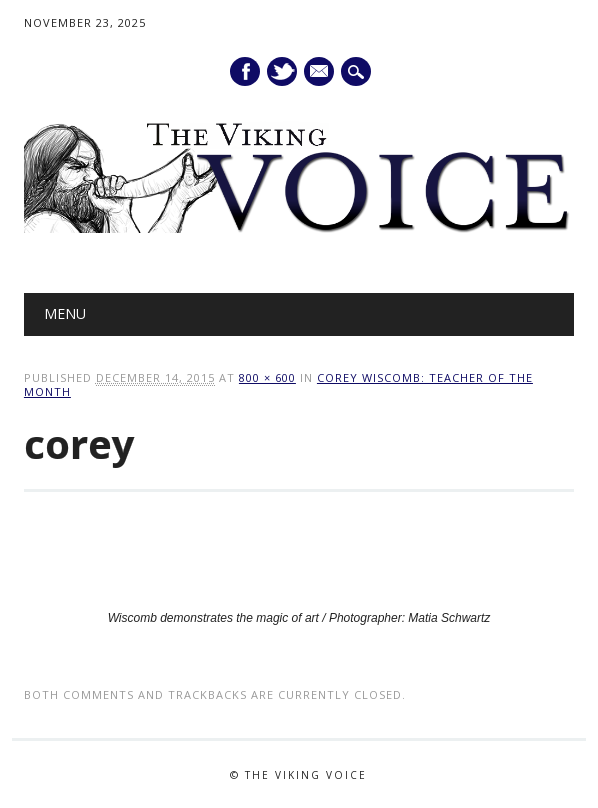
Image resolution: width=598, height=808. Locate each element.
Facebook (245, 71)
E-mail (320, 73)
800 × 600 (267, 377)
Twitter (282, 71)
